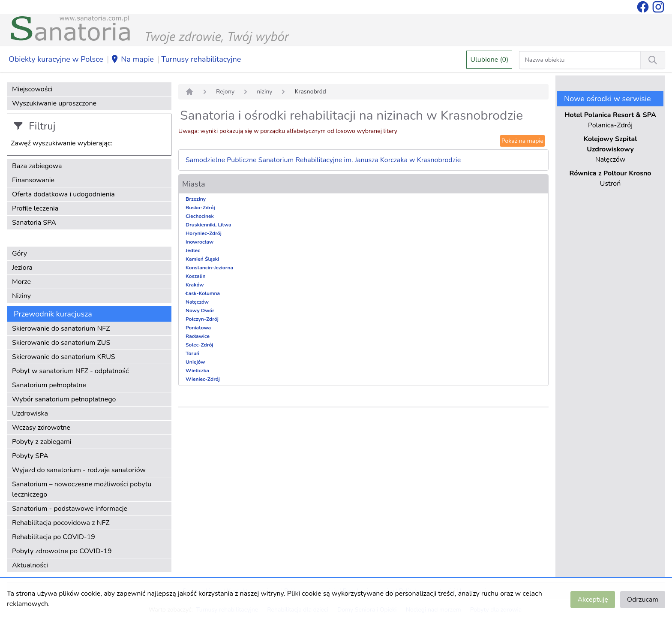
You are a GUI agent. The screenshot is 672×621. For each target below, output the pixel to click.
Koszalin (196, 276)
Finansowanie (33, 180)
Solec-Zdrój (199, 345)
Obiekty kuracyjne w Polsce (56, 59)
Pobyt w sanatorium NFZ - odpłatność (70, 371)
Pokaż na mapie (522, 141)
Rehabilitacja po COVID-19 (54, 537)
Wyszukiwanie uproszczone (54, 103)
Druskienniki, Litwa (208, 225)
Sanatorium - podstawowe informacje (70, 509)
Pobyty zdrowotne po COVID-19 (62, 551)
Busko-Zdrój (200, 208)
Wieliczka (197, 371)
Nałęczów (197, 302)
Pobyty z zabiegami (42, 442)
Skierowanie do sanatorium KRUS (64, 357)
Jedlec (193, 250)
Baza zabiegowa (37, 166)
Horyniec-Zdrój (204, 233)
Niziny (21, 296)
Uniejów (195, 362)
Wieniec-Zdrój (203, 379)
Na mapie (132, 60)
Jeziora (22, 268)
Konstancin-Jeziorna (209, 268)
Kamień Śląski (202, 259)
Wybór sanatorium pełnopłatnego (64, 399)
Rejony (225, 92)
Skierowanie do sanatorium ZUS (61, 343)
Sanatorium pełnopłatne (49, 385)
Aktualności (30, 565)
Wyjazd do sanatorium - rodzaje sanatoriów (79, 470)
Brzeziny (196, 199)
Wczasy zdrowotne (41, 428)
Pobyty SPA (30, 456)
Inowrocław (199, 242)
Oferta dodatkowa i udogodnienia (63, 194)
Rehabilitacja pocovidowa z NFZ (61, 523)
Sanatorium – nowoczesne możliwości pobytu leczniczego (82, 489)
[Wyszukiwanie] (653, 60)
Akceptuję (592, 600)
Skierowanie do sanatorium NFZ (61, 329)
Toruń (192, 353)
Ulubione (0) (489, 60)
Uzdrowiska (30, 413)
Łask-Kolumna (203, 293)
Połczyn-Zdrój (202, 319)
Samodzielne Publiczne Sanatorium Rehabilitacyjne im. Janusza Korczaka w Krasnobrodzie (323, 160)
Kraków (195, 285)
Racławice (198, 336)
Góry (19, 253)
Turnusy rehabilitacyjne (201, 59)
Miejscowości (32, 89)
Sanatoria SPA (34, 223)
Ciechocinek (200, 216)
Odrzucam (643, 600)
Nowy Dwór (200, 310)
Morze (21, 282)
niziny (264, 92)
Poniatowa (198, 328)
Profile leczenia (35, 208)
